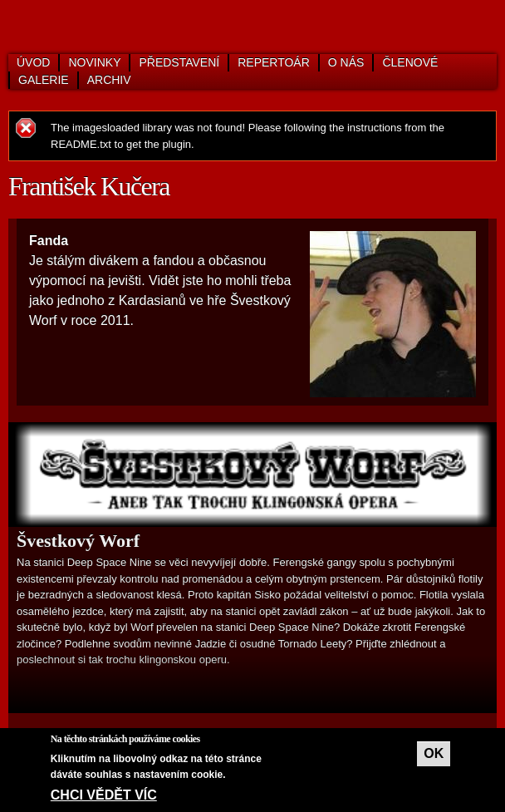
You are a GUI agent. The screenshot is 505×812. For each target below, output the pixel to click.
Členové (410, 62)
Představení (179, 62)
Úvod (33, 62)
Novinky (94, 62)
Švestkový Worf (78, 541)
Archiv (109, 80)
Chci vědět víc (104, 795)
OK (434, 753)
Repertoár (274, 62)
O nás (346, 62)
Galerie (44, 80)
